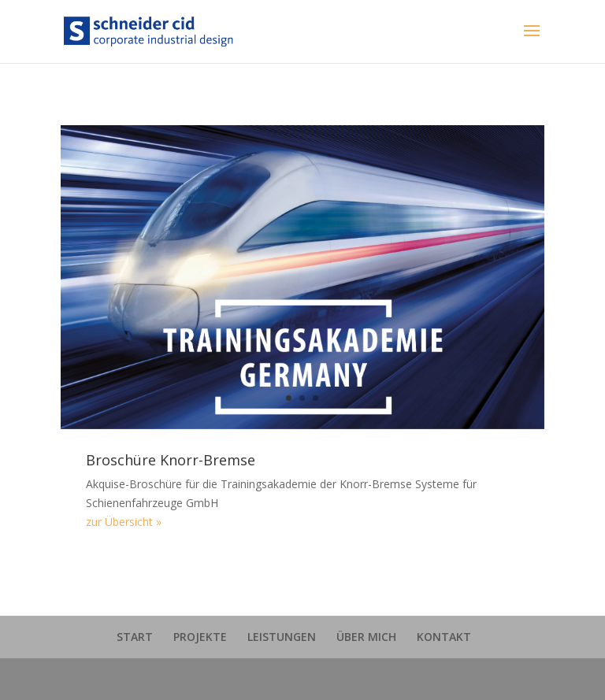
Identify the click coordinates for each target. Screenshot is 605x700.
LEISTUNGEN (282, 637)
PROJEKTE (200, 637)
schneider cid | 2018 (302, 679)
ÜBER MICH (366, 637)
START (135, 637)
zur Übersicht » (124, 522)
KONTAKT (444, 637)
